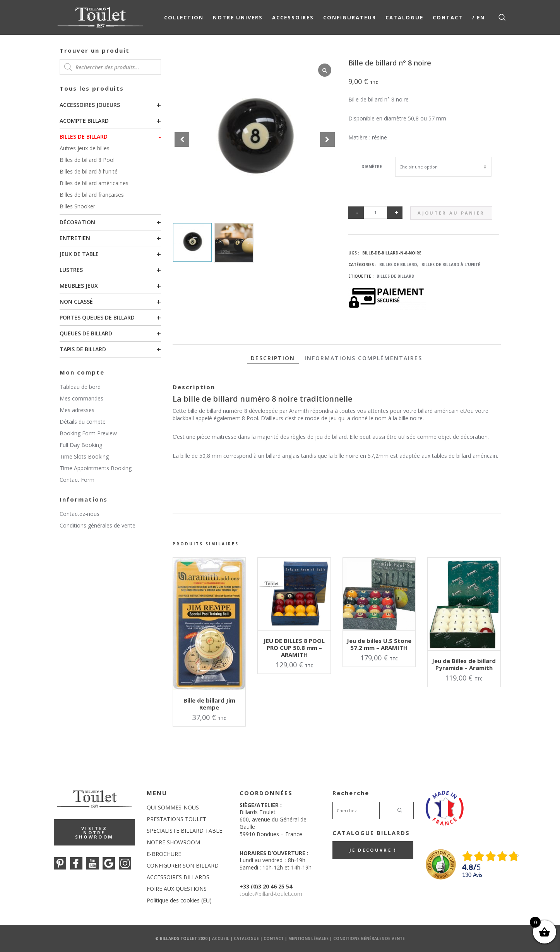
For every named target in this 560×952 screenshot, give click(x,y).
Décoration (77, 222)
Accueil (221, 938)
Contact (448, 17)
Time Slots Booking (84, 456)
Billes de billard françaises (92, 195)
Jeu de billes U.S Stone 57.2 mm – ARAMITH (379, 644)
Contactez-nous (80, 514)
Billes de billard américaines (94, 183)
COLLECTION (184, 17)
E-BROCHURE (164, 854)
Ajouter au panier (451, 213)
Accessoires (293, 17)
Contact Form (77, 480)
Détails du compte (83, 422)
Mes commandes (81, 398)
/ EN (479, 17)
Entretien (75, 238)
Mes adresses (77, 410)
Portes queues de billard (97, 317)
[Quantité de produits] (375, 213)
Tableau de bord (80, 387)
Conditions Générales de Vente (369, 938)
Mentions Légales (308, 938)
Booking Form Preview (88, 433)
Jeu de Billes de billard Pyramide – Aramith (464, 664)
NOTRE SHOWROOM (173, 842)
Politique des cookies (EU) (179, 900)
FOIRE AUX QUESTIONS (177, 889)
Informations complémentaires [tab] (363, 358)
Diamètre (372, 167)
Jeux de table (79, 254)
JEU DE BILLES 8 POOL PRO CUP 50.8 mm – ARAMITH (294, 648)
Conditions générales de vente (98, 525)
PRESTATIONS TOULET (176, 819)
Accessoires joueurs (90, 105)
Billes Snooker (77, 206)
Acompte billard (84, 121)
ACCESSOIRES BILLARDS (178, 877)
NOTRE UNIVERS (238, 17)
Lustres (71, 270)
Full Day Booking (81, 445)
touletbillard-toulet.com (271, 894)
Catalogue (404, 17)
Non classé (76, 302)
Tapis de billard (83, 349)
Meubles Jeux (79, 286)
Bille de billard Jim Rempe (209, 704)
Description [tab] (273, 358)
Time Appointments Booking (96, 468)
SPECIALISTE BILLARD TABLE (184, 831)
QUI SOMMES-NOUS (173, 807)
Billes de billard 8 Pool (87, 160)
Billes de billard (84, 137)
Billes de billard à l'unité (89, 171)
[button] (327, 139)
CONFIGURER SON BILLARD (183, 865)
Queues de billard (86, 333)
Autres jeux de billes (85, 148)
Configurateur (350, 17)
